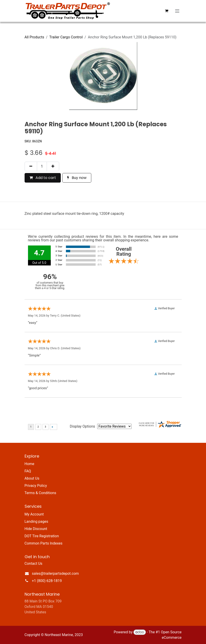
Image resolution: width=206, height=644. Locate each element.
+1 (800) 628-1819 (47, 581)
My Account (34, 514)
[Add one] (53, 166)
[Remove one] (31, 166)
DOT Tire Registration (42, 536)
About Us (32, 478)
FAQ (28, 471)
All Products (34, 37)
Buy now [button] (77, 178)
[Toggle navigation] (177, 11)
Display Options (83, 426)
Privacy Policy (36, 486)
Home (29, 464)
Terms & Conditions (41, 493)
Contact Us (34, 563)
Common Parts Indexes (44, 543)
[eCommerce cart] (166, 11)
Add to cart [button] (43, 178)
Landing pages (36, 521)
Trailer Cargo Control (66, 37)
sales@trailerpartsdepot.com (55, 573)
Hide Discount (36, 529)
